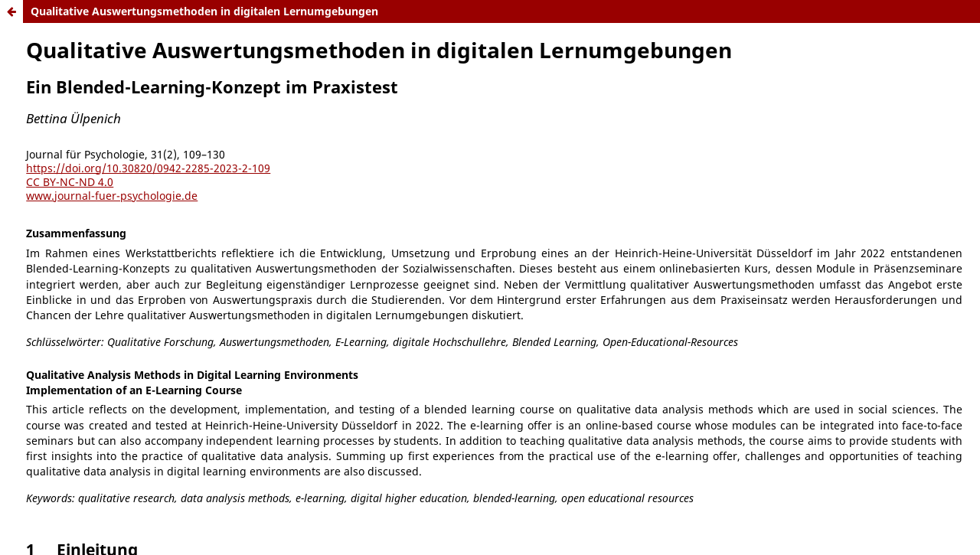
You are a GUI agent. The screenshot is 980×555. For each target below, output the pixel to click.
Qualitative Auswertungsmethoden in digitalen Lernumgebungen (204, 11)
